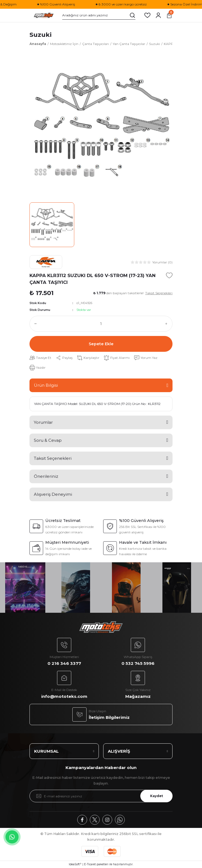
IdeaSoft (75, 864)
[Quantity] (101, 324)
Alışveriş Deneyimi (53, 494)
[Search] (99, 15)
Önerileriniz (46, 476)
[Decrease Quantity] (34, 324)
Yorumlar (43, 422)
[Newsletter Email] (101, 796)
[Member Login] (158, 15)
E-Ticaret (90, 864)
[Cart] (169, 15)
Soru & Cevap (48, 440)
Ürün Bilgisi (46, 385)
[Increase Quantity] (168, 324)
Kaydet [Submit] (157, 796)
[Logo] (44, 15)
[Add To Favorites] (169, 275)
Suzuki (41, 35)
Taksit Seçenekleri (53, 458)
